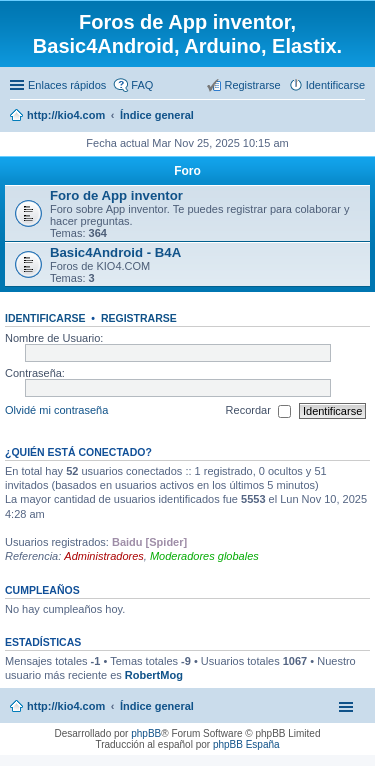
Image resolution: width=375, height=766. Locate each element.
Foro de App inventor (116, 195)
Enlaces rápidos (67, 85)
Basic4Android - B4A (115, 252)
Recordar (258, 411)
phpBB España (246, 744)
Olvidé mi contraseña (56, 410)
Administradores (103, 556)
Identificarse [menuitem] (335, 85)
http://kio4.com (66, 706)
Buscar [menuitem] (357, 117)
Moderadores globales (204, 556)
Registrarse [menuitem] (252, 85)
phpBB (146, 733)
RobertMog (154, 675)
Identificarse (45, 318)
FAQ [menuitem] (142, 85)
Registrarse (139, 318)
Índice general (157, 706)
